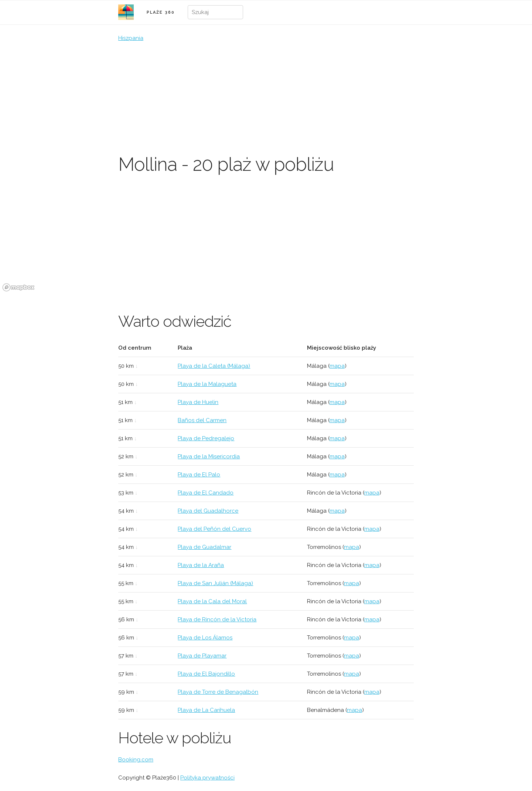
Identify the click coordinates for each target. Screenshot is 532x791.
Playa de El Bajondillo (206, 674)
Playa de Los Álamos (205, 638)
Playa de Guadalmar (204, 547)
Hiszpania (131, 38)
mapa (337, 366)
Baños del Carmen (202, 420)
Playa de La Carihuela (206, 710)
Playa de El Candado (206, 493)
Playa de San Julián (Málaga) (215, 583)
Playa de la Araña (201, 565)
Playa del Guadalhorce (208, 511)
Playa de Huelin (198, 402)
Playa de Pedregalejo (206, 438)
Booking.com (136, 760)
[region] (266, 238)
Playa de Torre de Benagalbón (218, 692)
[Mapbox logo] (18, 287)
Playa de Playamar (202, 656)
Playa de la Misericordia (209, 456)
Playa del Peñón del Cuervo (214, 529)
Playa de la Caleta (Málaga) (214, 366)
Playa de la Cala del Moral (212, 601)
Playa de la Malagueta (207, 384)
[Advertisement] (266, 98)
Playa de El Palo (199, 475)
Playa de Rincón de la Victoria (217, 619)
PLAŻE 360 (161, 12)
